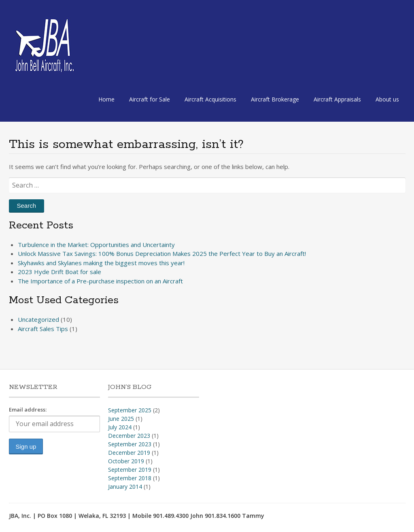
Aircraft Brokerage (275, 99)
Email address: (28, 410)
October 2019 (126, 461)
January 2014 (125, 487)
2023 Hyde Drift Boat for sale (59, 272)
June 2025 (121, 419)
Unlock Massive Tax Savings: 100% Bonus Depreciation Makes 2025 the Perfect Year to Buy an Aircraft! (162, 253)
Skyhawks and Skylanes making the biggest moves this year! (101, 263)
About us (387, 99)
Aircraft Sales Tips (43, 329)
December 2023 (129, 436)
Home (106, 99)
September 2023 (130, 444)
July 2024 (120, 427)
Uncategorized (38, 319)
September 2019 (130, 470)
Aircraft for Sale (150, 99)
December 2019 (129, 453)
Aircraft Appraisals (337, 99)
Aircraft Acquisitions (210, 99)
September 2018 (130, 478)
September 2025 (130, 410)
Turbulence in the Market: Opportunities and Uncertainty (96, 245)
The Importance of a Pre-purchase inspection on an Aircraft (100, 281)
